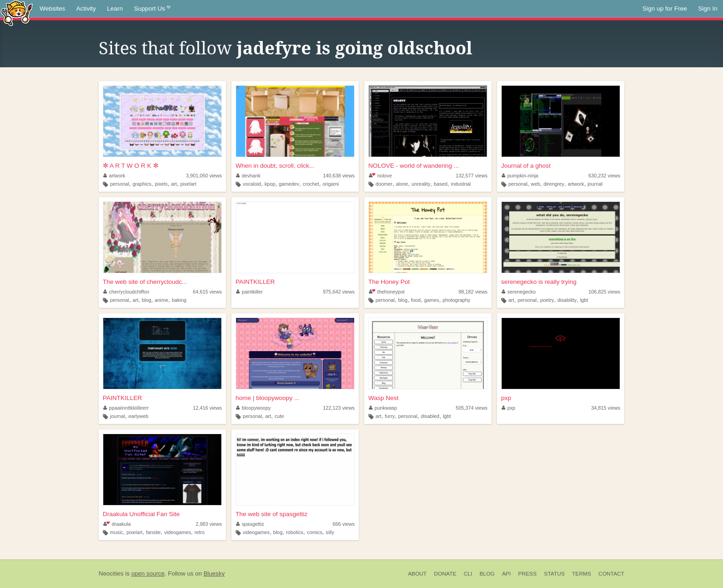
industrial (461, 184)
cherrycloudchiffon (126, 292)
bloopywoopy (254, 408)
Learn (115, 9)
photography (456, 300)
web (535, 184)
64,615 (207, 292)
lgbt (584, 300)
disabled (430, 416)
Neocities (111, 573)
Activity (86, 9)
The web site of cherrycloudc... (145, 282)
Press (527, 574)
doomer (384, 184)
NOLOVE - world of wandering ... (414, 166)
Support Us (152, 9)
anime (162, 300)
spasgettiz (250, 524)
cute (279, 416)
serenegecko (519, 292)
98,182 (473, 292)
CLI (468, 574)
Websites (52, 9)
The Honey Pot (389, 282)
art (174, 184)
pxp (506, 398)
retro (200, 532)
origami (330, 184)
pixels (161, 184)
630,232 (604, 176)
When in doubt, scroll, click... (275, 166)
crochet (311, 184)
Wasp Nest (384, 398)
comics (314, 532)
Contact (611, 574)
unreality (421, 184)
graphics (142, 184)
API (507, 574)
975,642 (339, 292)
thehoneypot (387, 292)
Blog (487, 574)
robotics (295, 532)
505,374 (471, 408)
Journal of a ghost (526, 166)
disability (567, 300)
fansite (154, 532)
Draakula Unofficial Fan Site (141, 514)
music (117, 532)
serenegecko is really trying (539, 282)
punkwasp (383, 408)
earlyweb (138, 416)
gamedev (289, 184)
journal (595, 184)
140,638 (339, 176)
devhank (248, 176)
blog (147, 300)
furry (390, 416)
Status (554, 574)
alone (402, 184)
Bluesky (214, 573)
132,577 (471, 176)
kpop (270, 184)
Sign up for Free (665, 9)
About (418, 574)
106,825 (604, 292)
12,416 (207, 408)
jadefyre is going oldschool (354, 48)
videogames (178, 532)
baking (179, 300)
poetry (547, 300)
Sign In (708, 9)
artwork (114, 176)
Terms (582, 574)
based (441, 184)
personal (120, 184)
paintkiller (249, 292)
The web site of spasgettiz (272, 514)
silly (330, 532)
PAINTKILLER (255, 282)
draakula (117, 524)
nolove (380, 176)
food (416, 300)
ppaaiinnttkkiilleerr (126, 408)
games (432, 300)
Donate (445, 574)
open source (148, 573)
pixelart (188, 184)
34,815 (606, 408)
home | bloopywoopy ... (268, 398)
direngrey (554, 184)
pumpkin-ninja (520, 176)
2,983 (209, 524)
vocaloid (252, 184)
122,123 (339, 408)
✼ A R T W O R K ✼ (131, 166)
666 (344, 524)
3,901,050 (204, 176)
